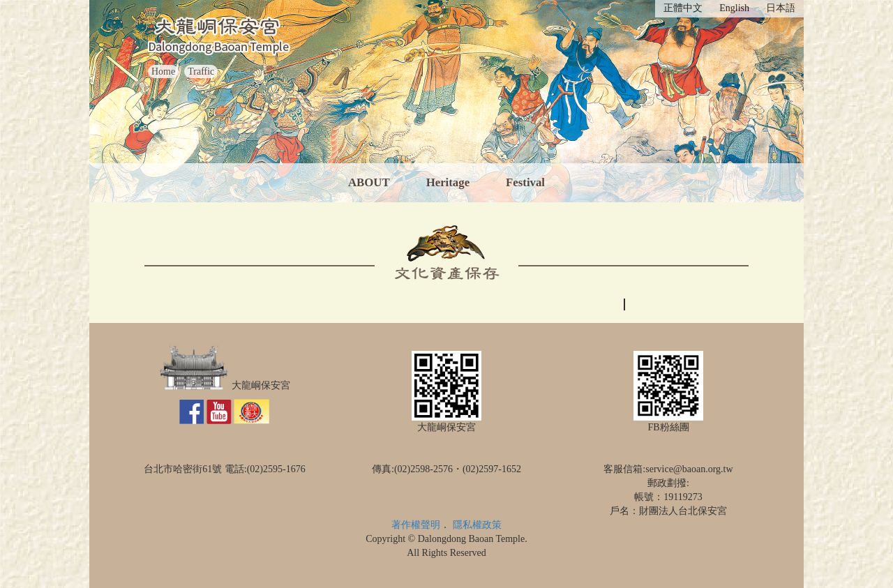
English (734, 8)
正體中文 (683, 8)
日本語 (781, 8)
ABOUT (369, 182)
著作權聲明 (416, 525)
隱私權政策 (477, 525)
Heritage (448, 182)
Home (163, 71)
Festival (525, 182)
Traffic (201, 71)
